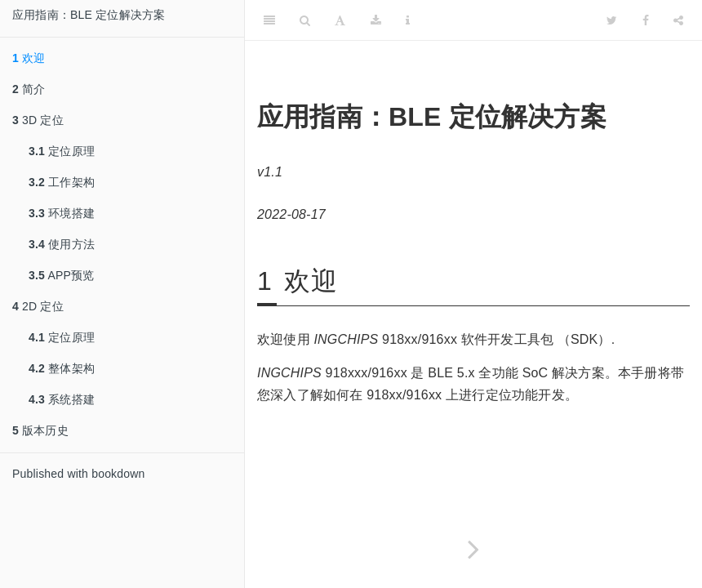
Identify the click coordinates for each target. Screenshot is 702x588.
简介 (29, 89)
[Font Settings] (340, 20)
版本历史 (40, 430)
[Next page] (473, 549)
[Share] (678, 20)
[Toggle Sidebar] (269, 20)
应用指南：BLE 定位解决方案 (89, 15)
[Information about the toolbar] (408, 20)
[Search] (305, 20)
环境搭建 (62, 213)
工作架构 (62, 182)
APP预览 (61, 275)
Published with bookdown (79, 474)
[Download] (376, 20)
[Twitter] (612, 20)
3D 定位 (38, 120)
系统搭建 (62, 399)
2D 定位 (38, 306)
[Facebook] (646, 20)
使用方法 (62, 244)
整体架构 (62, 368)
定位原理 (62, 151)
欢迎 (29, 58)
